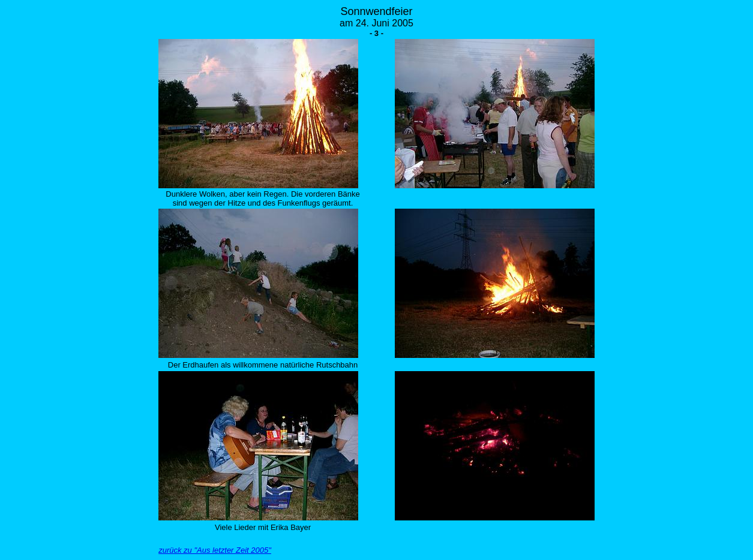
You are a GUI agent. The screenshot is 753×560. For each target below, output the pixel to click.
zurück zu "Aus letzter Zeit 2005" (215, 550)
